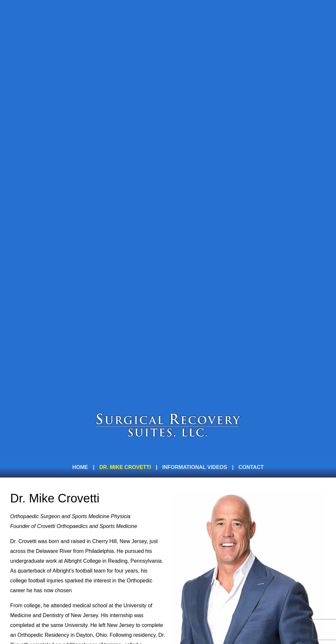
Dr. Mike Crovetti (125, 467)
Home (80, 467)
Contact (251, 467)
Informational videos (195, 467)
